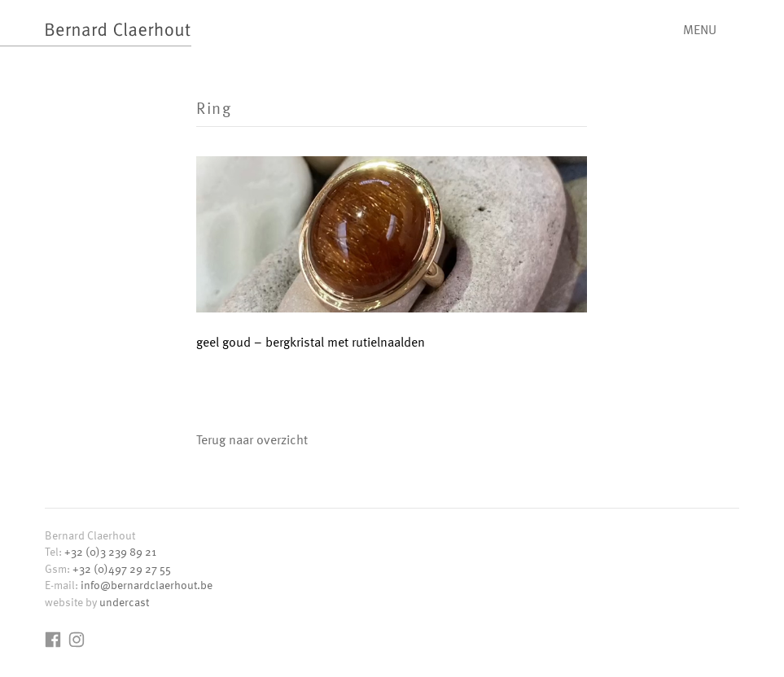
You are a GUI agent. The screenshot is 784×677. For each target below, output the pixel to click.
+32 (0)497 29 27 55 (122, 568)
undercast (124, 602)
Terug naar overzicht (252, 439)
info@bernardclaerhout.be (147, 585)
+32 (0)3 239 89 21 (110, 551)
